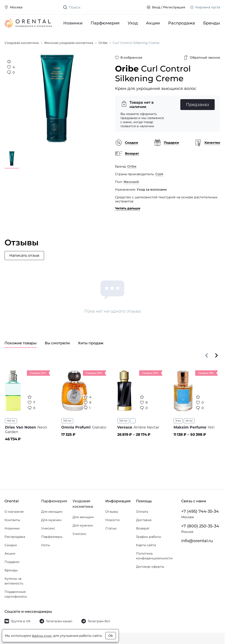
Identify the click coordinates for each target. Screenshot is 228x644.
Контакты (12, 520)
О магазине (14, 512)
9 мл (178, 421)
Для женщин (52, 512)
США (159, 174)
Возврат (143, 528)
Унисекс (48, 528)
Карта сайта (146, 545)
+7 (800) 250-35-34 (200, 526)
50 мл (189, 421)
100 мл (11, 421)
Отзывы (112, 512)
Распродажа (182, 23)
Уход (133, 23)
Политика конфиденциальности (154, 556)
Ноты (46, 545)
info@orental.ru (197, 541)
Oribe (132, 166)
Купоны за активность (14, 581)
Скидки (11, 545)
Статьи (111, 528)
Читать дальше (128, 208)
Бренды (212, 23)
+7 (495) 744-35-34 (200, 511)
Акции (153, 23)
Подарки (12, 562)
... (133, 421)
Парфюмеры (52, 537)
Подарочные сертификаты (16, 594)
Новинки (73, 23)
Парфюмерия (105, 23)
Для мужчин (51, 520)
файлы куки (42, 636)
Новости (113, 520)
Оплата (142, 512)
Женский (131, 182)
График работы (149, 537)
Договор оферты (150, 567)
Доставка (144, 520)
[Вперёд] (216, 355)
